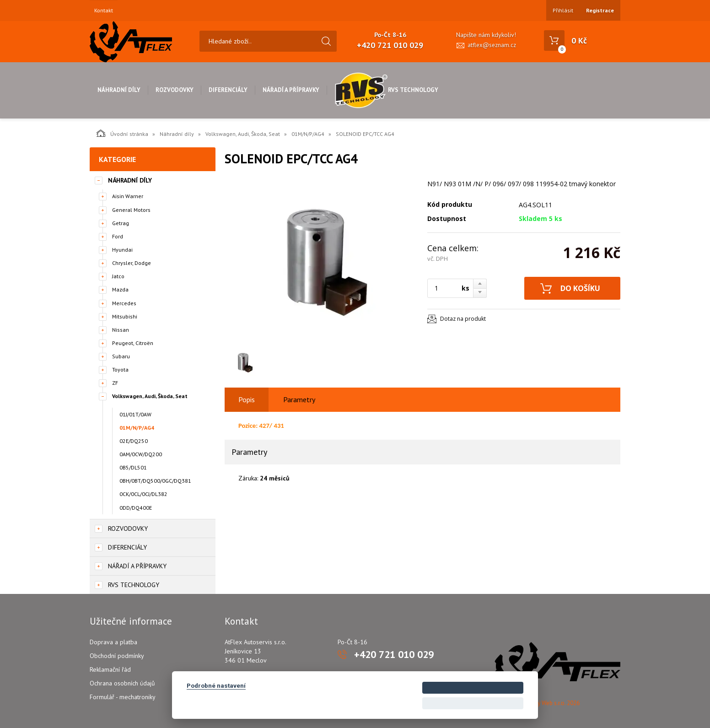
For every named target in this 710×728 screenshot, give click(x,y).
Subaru (121, 356)
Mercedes (124, 303)
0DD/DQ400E (136, 508)
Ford (118, 236)
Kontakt (104, 11)
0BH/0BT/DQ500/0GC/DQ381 (155, 481)
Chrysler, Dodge (132, 263)
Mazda (120, 289)
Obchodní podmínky (117, 656)
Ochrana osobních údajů (122, 683)
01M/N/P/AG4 (308, 134)
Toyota (120, 369)
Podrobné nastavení (216, 685)
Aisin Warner (128, 196)
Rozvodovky (175, 90)
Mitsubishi (125, 316)
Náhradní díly (119, 90)
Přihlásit (563, 10)
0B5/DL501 (133, 467)
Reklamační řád (110, 669)
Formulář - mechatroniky (123, 697)
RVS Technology (386, 90)
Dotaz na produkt (463, 319)
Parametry (299, 399)
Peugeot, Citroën (133, 343)
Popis (247, 399)
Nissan (121, 330)
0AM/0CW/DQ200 (141, 454)
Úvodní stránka (122, 133)
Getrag (121, 223)
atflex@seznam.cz (492, 45)
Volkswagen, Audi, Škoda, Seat (243, 134)
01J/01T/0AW (135, 414)
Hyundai (122, 250)
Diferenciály (228, 90)
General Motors (131, 210)
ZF (115, 383)
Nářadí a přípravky (291, 90)
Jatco (118, 276)
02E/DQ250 (134, 441)
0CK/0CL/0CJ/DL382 (143, 494)
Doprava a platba (113, 642)
